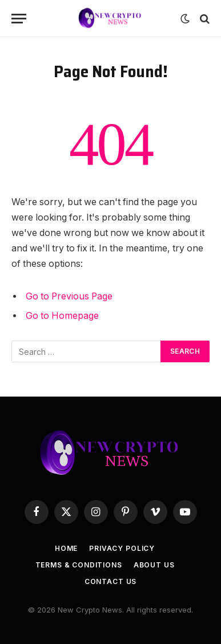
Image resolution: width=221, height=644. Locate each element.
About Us (154, 565)
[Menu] (19, 19)
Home (66, 548)
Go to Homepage (62, 316)
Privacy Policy (122, 548)
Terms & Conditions (79, 565)
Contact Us (111, 581)
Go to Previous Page (69, 296)
